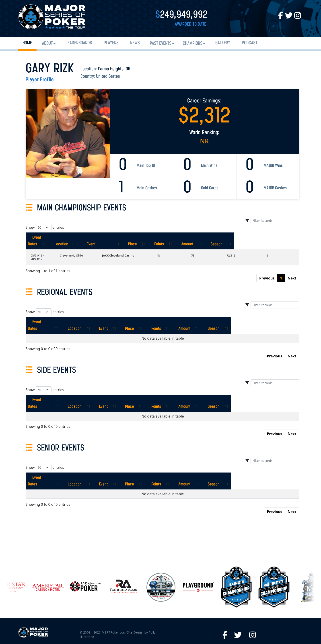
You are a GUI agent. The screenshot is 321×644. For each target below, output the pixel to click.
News (135, 43)
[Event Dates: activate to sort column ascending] (50, 238)
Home (27, 43)
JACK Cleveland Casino (137, 249)
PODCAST (250, 43)
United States (108, 76)
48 (177, 249)
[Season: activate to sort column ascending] (282, 238)
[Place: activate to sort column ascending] (186, 238)
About (47, 44)
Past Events (161, 44)
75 (207, 249)
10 (272, 249)
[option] (161, 557)
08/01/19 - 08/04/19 (43, 249)
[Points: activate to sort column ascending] (217, 238)
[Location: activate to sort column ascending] (95, 238)
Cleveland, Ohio (90, 249)
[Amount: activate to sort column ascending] (249, 238)
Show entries (45, 227)
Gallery (223, 43)
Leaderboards (79, 43)
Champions (193, 44)
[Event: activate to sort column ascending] (144, 238)
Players (111, 43)
